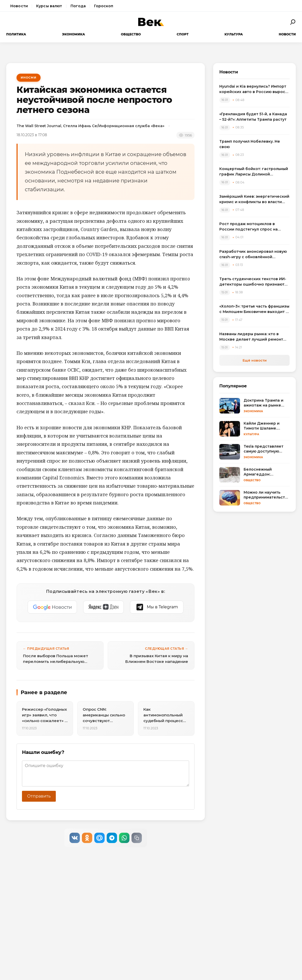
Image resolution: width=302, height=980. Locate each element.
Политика (16, 34)
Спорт (183, 34)
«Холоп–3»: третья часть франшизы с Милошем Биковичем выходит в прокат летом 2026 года (254, 309)
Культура (234, 34)
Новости (19, 6)
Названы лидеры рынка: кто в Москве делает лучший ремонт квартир (251, 337)
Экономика (73, 34)
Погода (78, 6)
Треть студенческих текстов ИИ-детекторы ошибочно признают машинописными (253, 282)
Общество (131, 34)
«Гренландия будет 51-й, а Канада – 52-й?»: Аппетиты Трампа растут (253, 117)
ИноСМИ (29, 78)
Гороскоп (104, 6)
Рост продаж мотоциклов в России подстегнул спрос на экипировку (249, 227)
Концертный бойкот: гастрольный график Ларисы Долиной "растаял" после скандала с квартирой (254, 172)
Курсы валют (49, 6)
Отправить (39, 796)
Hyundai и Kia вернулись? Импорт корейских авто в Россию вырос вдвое (253, 89)
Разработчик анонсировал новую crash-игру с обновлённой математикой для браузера (253, 254)
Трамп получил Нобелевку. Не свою (250, 144)
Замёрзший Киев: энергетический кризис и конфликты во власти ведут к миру (254, 199)
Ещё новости (255, 360)
